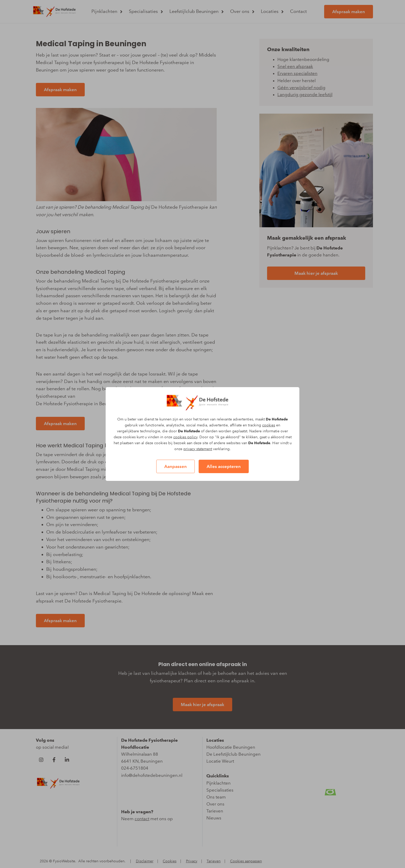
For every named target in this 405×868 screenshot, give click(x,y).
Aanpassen (176, 466)
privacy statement (198, 449)
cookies (269, 425)
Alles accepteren (224, 466)
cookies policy (185, 437)
